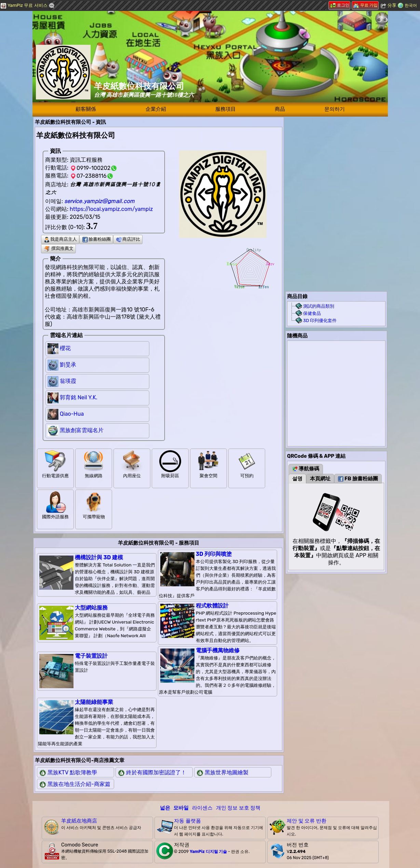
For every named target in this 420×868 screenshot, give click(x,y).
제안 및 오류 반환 (307, 821)
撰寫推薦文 (59, 248)
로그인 (340, 5)
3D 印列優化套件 (320, 321)
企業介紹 (156, 109)
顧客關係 (86, 109)
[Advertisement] (336, 160)
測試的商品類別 (319, 306)
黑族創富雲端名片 (82, 430)
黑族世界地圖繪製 (227, 772)
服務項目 (226, 109)
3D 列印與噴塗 (214, 554)
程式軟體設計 (212, 606)
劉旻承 (68, 365)
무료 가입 (365, 5)
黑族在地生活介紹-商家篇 (79, 784)
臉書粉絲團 (97, 239)
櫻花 (65, 348)
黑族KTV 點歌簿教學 (72, 772)
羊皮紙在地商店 (79, 821)
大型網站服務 (91, 608)
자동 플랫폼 (187, 821)
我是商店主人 (60, 239)
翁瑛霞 (68, 381)
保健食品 (312, 313)
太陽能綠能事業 (94, 702)
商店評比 (128, 239)
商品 (280, 109)
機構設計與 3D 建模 (99, 557)
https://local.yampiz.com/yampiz (111, 209)
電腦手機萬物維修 (218, 650)
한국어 (411, 5)
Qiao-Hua (72, 414)
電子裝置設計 (91, 656)
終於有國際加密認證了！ (156, 772)
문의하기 (335, 109)
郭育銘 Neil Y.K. (79, 397)
